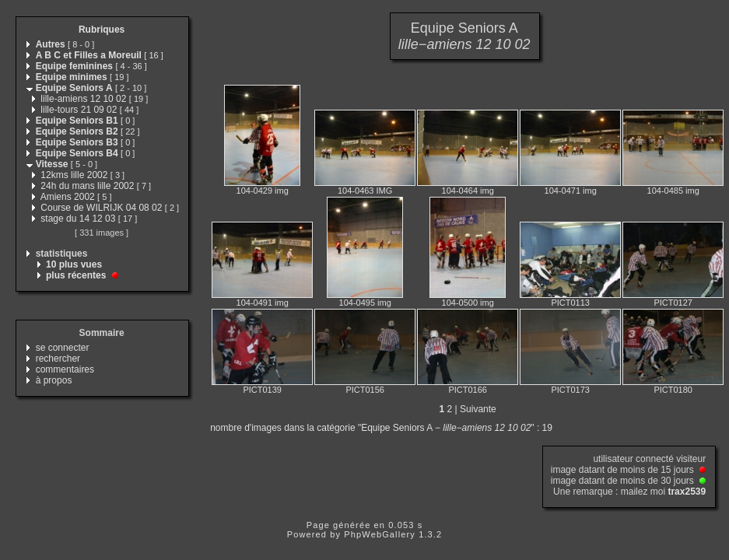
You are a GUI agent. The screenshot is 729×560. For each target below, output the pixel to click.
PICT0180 (673, 390)
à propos (54, 380)
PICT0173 (570, 390)
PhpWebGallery (380, 534)
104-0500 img (468, 303)
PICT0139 (262, 390)
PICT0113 (570, 303)
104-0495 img (365, 303)
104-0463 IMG (365, 191)
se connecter (63, 348)
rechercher (58, 359)
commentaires (65, 369)
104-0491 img (263, 303)
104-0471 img (571, 191)
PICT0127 (673, 303)
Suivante (478, 409)
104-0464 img (468, 191)
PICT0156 (365, 390)
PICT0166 (468, 390)
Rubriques (102, 30)
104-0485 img (673, 191)
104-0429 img (263, 191)
